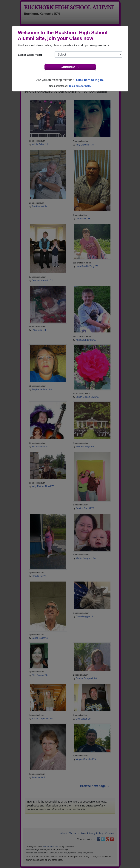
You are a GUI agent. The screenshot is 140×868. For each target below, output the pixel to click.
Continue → (70, 67)
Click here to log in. (90, 80)
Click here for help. (80, 86)
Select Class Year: (30, 55)
